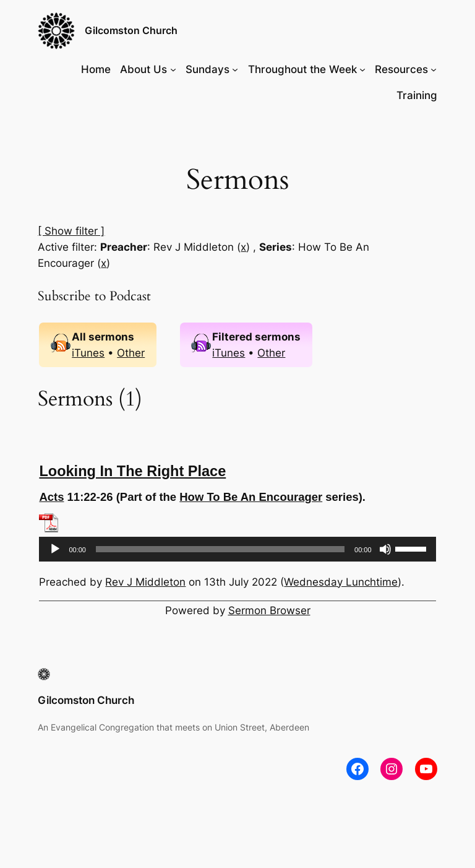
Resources (401, 69)
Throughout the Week (302, 69)
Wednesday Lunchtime (341, 582)
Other (131, 353)
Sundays (208, 69)
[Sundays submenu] (235, 69)
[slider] (220, 549)
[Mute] (385, 549)
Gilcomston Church (131, 30)
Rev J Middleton (145, 582)
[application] (237, 549)
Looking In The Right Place (132, 471)
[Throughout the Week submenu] (362, 69)
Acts (51, 497)
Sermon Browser (269, 610)
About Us (143, 69)
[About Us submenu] (173, 69)
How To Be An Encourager (251, 497)
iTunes (88, 353)
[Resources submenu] (434, 69)
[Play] (55, 549)
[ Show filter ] (71, 231)
